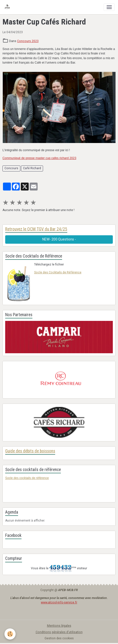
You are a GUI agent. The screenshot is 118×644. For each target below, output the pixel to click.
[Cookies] (10, 634)
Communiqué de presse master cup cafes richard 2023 (39, 158)
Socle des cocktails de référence (27, 478)
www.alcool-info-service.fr (59, 602)
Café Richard (32, 168)
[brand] (8, 7)
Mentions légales (59, 626)
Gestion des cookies (59, 638)
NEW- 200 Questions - (59, 239)
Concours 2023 (28, 41)
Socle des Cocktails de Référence (58, 272)
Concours (11, 168)
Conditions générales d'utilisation (59, 632)
